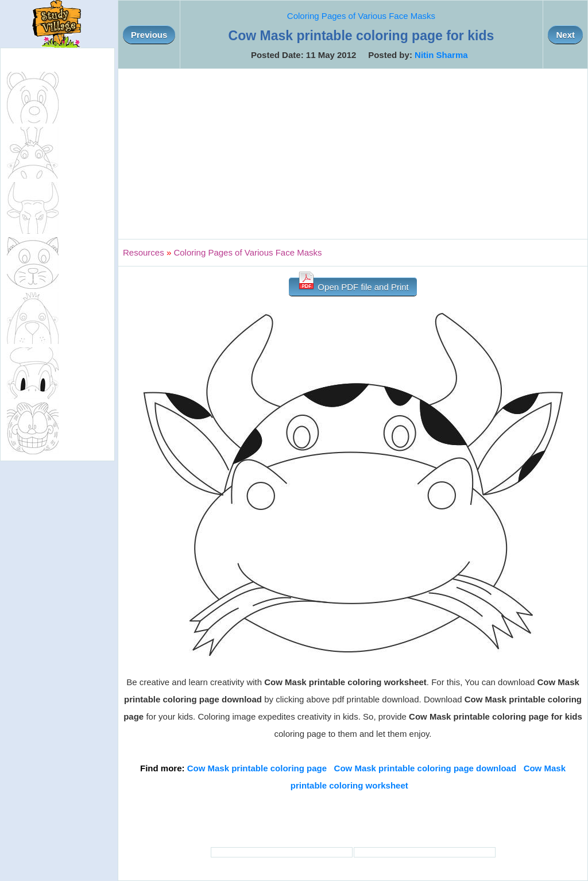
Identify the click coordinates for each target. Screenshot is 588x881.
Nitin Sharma (441, 55)
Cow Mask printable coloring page (257, 768)
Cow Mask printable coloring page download (425, 768)
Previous (149, 35)
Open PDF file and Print (353, 285)
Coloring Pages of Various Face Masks (361, 16)
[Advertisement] (353, 154)
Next (565, 35)
